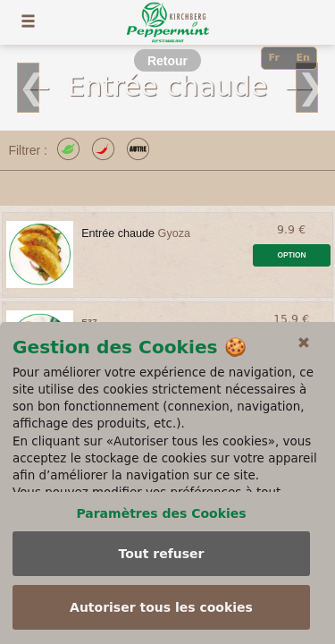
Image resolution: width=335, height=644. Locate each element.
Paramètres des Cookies (161, 513)
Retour (167, 61)
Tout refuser (161, 554)
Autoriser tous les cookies (161, 607)
